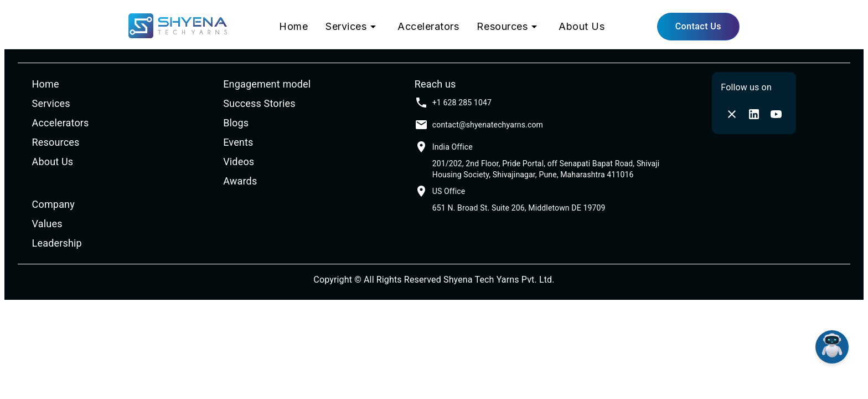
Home (293, 26)
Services (353, 27)
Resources (509, 27)
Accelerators (428, 26)
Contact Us (698, 26)
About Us (582, 26)
